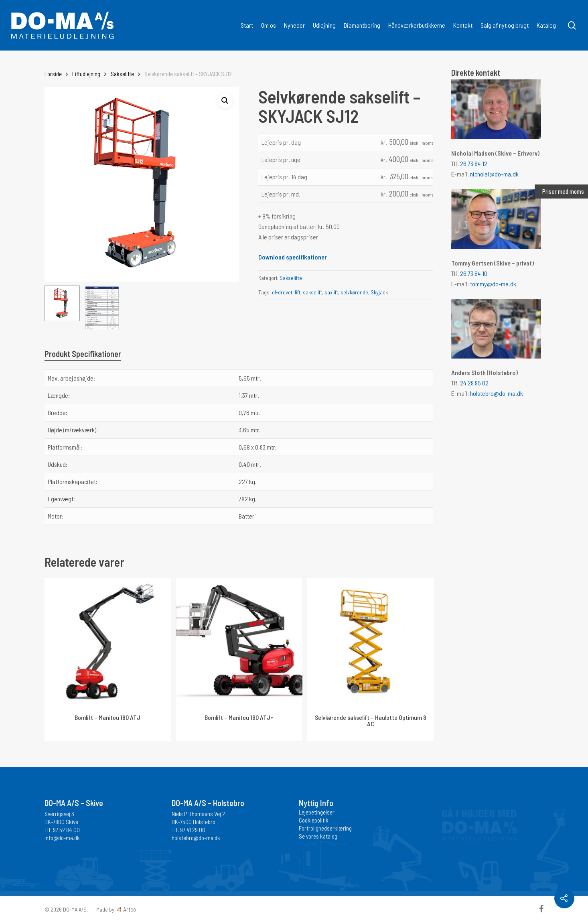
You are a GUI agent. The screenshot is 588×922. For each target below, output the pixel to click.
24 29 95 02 (474, 383)
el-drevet (282, 292)
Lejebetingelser (317, 812)
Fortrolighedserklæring (325, 828)
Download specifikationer (293, 257)
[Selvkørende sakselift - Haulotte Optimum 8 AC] (370, 641)
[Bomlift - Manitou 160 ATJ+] (239, 641)
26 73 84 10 (474, 273)
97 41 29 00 (193, 830)
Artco (129, 909)
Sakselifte (122, 74)
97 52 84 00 (66, 830)
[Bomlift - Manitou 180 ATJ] (108, 641)
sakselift (312, 292)
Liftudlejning (86, 74)
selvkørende (354, 292)
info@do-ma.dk (62, 838)
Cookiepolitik (314, 820)
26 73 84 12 (474, 163)
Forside (53, 74)
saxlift (331, 292)
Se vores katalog (318, 836)
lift (298, 292)
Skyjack (379, 292)
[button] (225, 101)
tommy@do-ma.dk (493, 284)
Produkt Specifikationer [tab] (83, 354)
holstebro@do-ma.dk (497, 393)
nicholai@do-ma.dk (494, 174)
